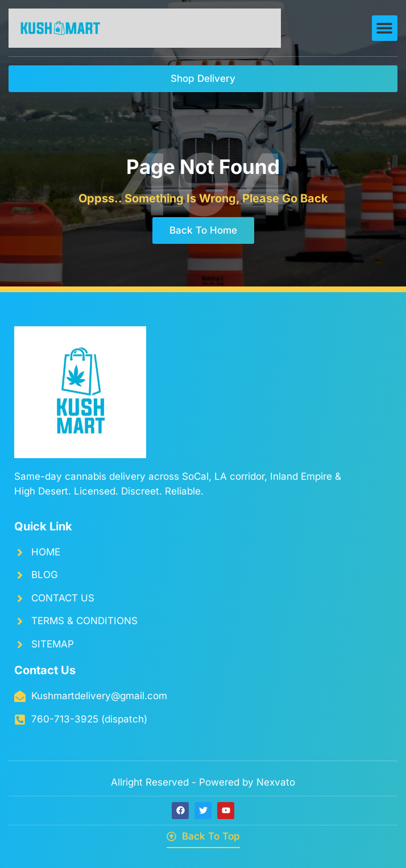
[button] (385, 28)
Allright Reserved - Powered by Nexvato (203, 782)
